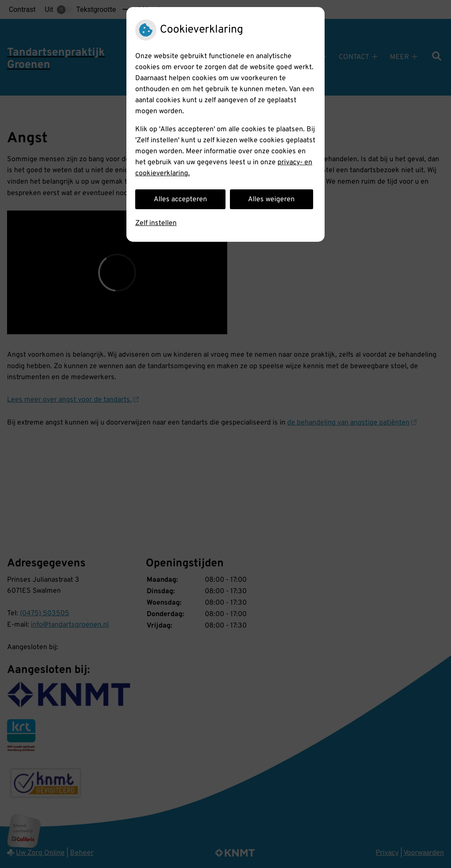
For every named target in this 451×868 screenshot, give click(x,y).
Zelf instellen (156, 223)
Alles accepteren (180, 199)
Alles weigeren (271, 199)
